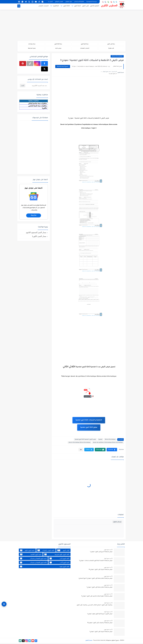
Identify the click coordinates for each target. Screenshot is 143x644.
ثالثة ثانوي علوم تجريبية (57, 555)
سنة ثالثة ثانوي (58, 44)
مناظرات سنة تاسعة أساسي (38, 107)
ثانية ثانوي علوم (27, 551)
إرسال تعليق (117, 523)
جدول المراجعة (32, 49)
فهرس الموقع (59, 2)
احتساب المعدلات (85, 49)
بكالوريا (44, 109)
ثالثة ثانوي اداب (59, 559)
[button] (112, 451)
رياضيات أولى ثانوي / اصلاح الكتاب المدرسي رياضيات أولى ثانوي (95, 606)
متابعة (34, 216)
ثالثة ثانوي (67, 7)
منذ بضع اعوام (108, 559)
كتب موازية (111, 49)
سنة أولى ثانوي (111, 44)
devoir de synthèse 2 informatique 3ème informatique (108, 443)
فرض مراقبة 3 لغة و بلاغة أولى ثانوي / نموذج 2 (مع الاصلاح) (95, 579)
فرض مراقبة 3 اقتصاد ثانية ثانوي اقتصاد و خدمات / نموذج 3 (96, 562)
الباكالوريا (56, 7)
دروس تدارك (58, 49)
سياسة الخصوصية (92, 2)
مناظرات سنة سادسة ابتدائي (37, 104)
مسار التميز (89, 641)
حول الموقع (69, 2)
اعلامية (100, 440)
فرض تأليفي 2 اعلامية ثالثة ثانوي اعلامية (85, 440)
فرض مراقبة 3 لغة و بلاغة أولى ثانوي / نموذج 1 (99, 588)
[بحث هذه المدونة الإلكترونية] (37, 86)
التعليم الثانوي (95, 7)
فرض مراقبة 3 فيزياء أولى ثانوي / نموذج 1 (101, 633)
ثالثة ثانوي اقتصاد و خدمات (33, 563)
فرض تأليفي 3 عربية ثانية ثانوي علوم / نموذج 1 (100, 615)
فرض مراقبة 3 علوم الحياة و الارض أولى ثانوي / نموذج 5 (97, 597)
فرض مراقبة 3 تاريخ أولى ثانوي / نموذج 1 (101, 553)
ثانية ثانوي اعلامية (31, 555)
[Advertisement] (71, 26)
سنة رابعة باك (32, 44)
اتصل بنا (50, 2)
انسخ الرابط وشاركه (63, 67)
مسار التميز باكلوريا (39, 237)
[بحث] (19, 7)
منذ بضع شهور (107, 551)
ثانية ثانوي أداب (59, 563)
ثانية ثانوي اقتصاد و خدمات (33, 559)
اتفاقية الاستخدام (79, 2)
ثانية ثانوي (78, 7)
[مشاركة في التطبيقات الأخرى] (81, 451)
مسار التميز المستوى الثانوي (36, 233)
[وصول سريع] (4, 602)
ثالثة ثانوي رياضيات (46, 551)
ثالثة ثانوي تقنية (45, 567)
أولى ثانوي (85, 7)
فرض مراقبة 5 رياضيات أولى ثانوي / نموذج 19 (100, 624)
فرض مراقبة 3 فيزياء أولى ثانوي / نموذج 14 (101, 571)
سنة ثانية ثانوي (85, 44)
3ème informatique (117, 57)
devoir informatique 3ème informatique (80, 443)
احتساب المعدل (44, 7)
